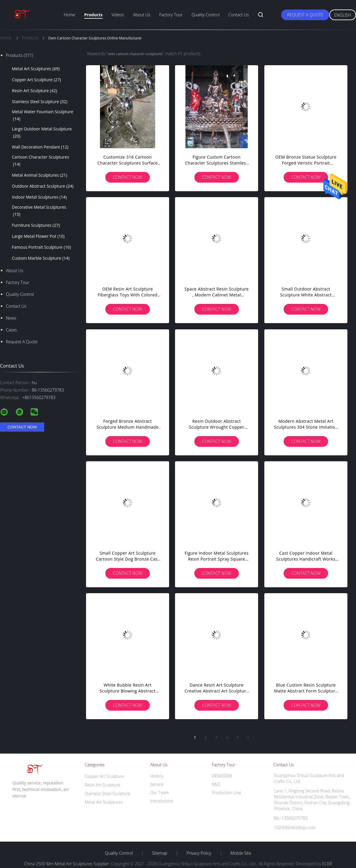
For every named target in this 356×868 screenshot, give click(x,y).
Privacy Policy (199, 853)
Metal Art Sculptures (36, 69)
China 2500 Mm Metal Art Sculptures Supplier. (67, 864)
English (343, 15)
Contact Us (239, 15)
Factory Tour (171, 15)
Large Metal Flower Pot (38, 236)
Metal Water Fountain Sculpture (43, 116)
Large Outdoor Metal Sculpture (42, 133)
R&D (216, 784)
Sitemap (160, 853)
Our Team (159, 793)
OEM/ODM (222, 776)
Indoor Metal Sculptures (39, 197)
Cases (11, 330)
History (157, 776)
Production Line (227, 793)
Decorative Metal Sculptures (39, 211)
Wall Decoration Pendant (40, 147)
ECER (327, 864)
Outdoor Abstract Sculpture (43, 186)
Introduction (162, 801)
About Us (142, 15)
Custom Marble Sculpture (41, 258)
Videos (118, 15)
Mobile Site (241, 853)
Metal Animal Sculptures (39, 175)
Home (69, 15)
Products (93, 15)
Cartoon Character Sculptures (40, 161)
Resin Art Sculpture (35, 91)
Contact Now (128, 177)
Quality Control (206, 15)
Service (157, 784)
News (11, 318)
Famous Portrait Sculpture (41, 247)
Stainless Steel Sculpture (40, 102)
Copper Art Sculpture (36, 80)
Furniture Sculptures (36, 225)
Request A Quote (305, 15)
